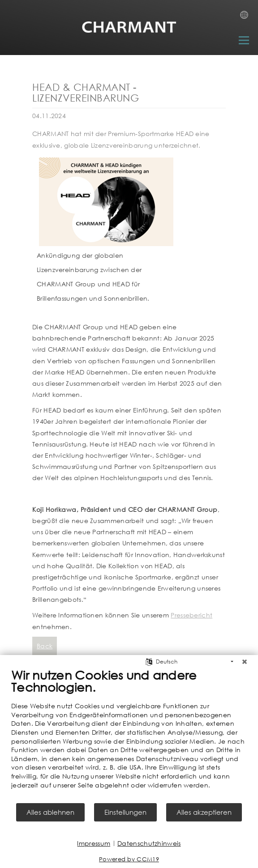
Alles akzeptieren (204, 812)
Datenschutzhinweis (149, 843)
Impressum (94, 843)
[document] (129, 735)
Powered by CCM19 (129, 859)
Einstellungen (125, 812)
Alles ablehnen (50, 812)
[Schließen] (245, 662)
